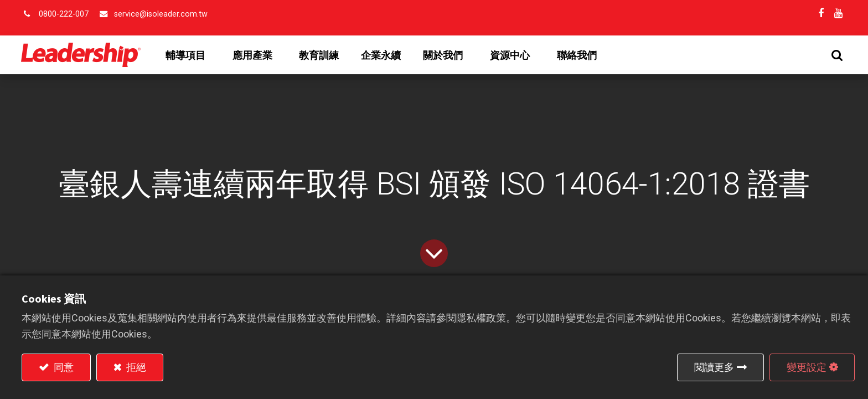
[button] (836, 55)
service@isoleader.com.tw (161, 14)
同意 (63, 367)
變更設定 (807, 367)
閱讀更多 (714, 367)
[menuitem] (319, 55)
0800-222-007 (64, 14)
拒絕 (135, 367)
